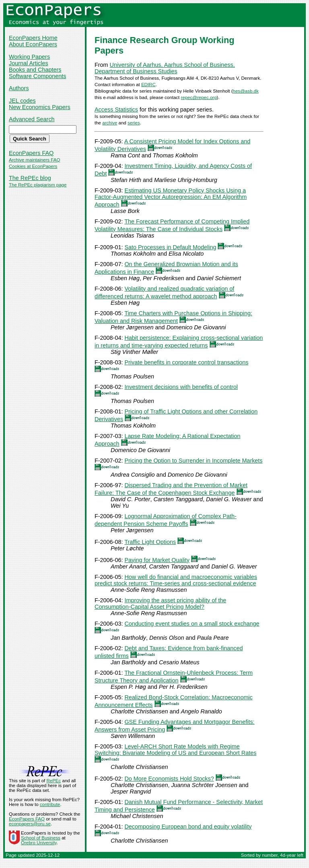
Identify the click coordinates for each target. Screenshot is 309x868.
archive (110, 123)
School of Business (41, 838)
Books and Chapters (35, 70)
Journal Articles (29, 63)
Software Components (37, 76)
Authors (19, 88)
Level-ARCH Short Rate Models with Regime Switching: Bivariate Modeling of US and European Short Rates (175, 750)
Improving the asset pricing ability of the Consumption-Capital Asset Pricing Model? (160, 603)
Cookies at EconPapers (33, 166)
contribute (50, 804)
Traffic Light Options (150, 542)
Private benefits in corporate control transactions (186, 362)
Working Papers (29, 57)
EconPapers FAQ (31, 153)
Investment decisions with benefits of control (181, 387)
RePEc (54, 781)
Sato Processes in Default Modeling (170, 247)
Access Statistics (116, 110)
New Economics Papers (40, 107)
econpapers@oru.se (30, 824)
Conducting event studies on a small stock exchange (192, 624)
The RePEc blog (30, 178)
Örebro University (39, 843)
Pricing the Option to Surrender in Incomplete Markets (193, 461)
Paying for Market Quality (157, 560)
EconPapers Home (33, 38)
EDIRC (148, 85)
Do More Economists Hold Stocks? (169, 779)
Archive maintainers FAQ (34, 160)
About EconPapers (33, 44)
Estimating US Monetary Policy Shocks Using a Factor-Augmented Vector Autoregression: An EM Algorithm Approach (171, 197)
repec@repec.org (199, 97)
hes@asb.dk (246, 91)
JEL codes (22, 101)
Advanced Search (32, 119)
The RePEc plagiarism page (38, 185)
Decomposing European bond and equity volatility (188, 827)
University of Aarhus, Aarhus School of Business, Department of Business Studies (165, 68)
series (134, 123)
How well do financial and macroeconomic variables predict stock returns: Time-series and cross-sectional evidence (176, 580)
